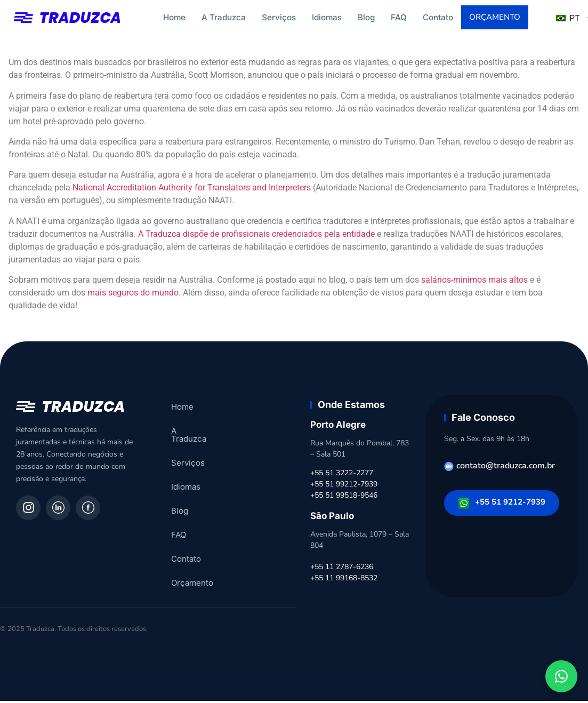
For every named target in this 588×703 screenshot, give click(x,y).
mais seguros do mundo (133, 295)
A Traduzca (224, 17)
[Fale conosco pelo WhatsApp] (561, 676)
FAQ (399, 17)
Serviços (279, 17)
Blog (366, 17)
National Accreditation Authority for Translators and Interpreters (192, 190)
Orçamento (496, 18)
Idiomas (327, 17)
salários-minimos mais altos (474, 282)
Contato (438, 17)
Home (174, 17)
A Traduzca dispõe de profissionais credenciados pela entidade (256, 236)
